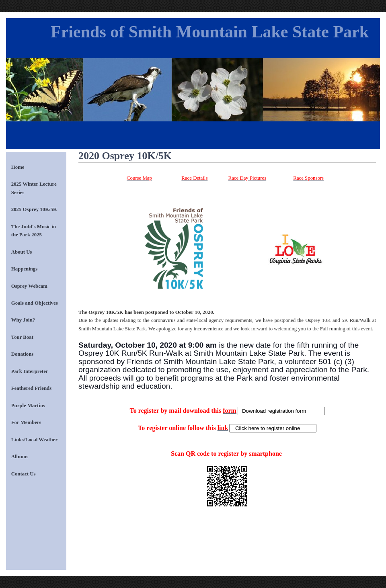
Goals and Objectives (35, 303)
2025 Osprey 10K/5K (34, 209)
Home (18, 167)
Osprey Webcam (29, 286)
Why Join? (23, 320)
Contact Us (24, 474)
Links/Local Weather (34, 440)
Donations (22, 354)
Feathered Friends (31, 388)
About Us (22, 252)
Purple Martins (28, 406)
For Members (26, 422)
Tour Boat (22, 337)
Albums (20, 457)
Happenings (24, 269)
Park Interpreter (30, 371)
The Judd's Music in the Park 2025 (34, 231)
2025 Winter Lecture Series (34, 188)
